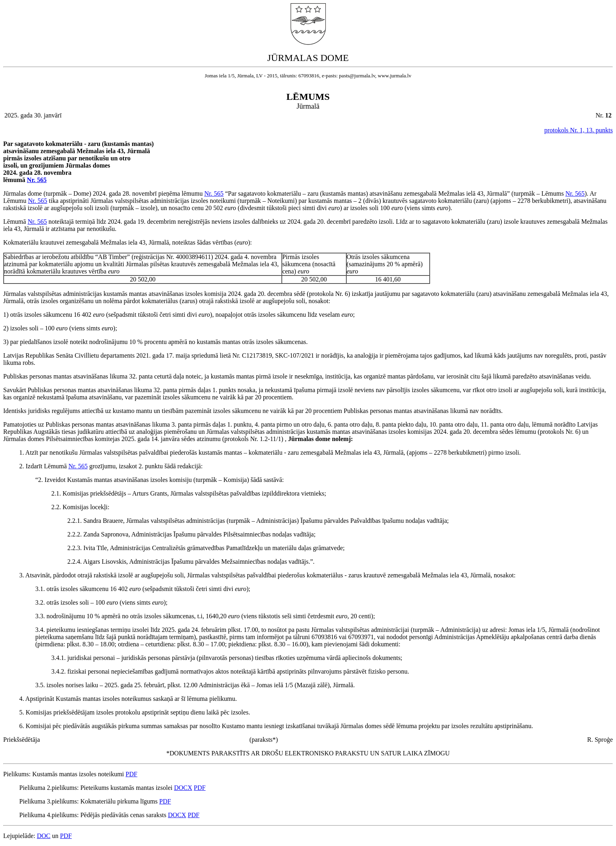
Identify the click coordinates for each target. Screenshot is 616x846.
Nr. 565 (37, 180)
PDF (131, 774)
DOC (44, 836)
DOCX (183, 788)
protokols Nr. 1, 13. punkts (579, 130)
